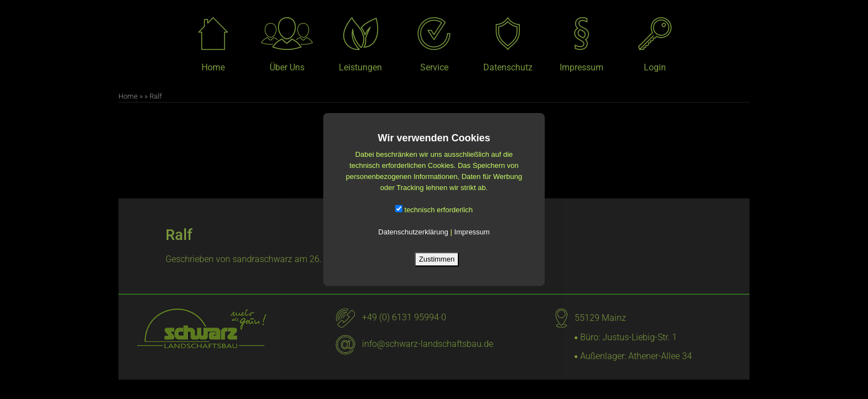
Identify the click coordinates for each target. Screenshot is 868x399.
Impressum (472, 232)
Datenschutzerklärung (413, 232)
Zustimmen (437, 259)
